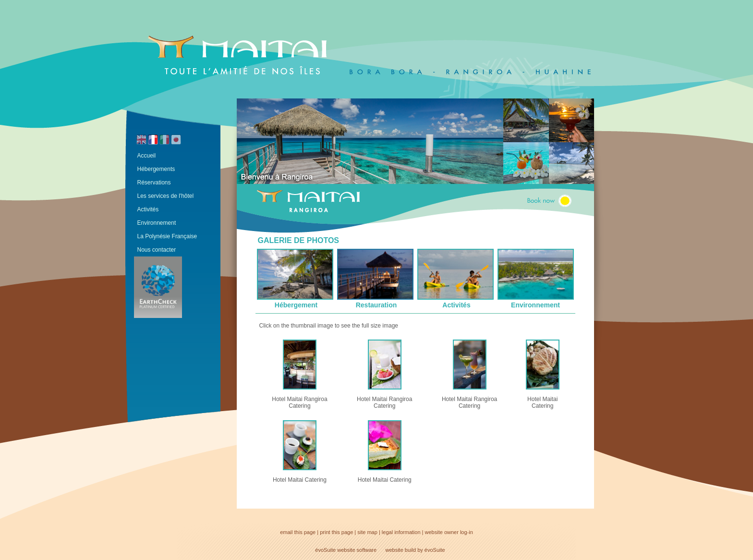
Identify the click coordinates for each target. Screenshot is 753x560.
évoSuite (325, 550)
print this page (336, 532)
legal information (401, 532)
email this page (298, 532)
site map (367, 532)
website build (401, 550)
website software (357, 550)
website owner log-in (449, 532)
